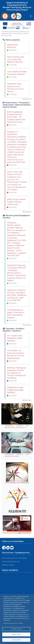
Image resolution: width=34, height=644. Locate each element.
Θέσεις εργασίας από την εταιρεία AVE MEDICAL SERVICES (16, 59)
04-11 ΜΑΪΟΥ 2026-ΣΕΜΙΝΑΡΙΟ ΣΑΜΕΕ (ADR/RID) (15, 338)
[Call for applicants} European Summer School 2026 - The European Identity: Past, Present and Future (16, 117)
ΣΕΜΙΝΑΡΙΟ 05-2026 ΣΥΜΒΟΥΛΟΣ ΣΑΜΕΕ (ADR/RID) (15, 390)
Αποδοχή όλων (16, 640)
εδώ (10, 35)
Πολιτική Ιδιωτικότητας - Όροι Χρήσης (15, 558)
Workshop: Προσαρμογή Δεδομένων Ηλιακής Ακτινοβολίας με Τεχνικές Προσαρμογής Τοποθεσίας (17, 373)
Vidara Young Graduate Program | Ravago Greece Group (16, 202)
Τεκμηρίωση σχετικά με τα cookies (13, 623)
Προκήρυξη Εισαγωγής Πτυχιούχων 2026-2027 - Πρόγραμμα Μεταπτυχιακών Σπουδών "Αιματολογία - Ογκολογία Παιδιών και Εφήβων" (17, 273)
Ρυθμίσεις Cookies (16, 629)
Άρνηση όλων (16, 634)
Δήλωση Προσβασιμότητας (11, 562)
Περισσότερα (27, 99)
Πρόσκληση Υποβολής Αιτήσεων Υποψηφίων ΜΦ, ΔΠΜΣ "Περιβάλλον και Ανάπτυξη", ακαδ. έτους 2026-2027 (17, 295)
